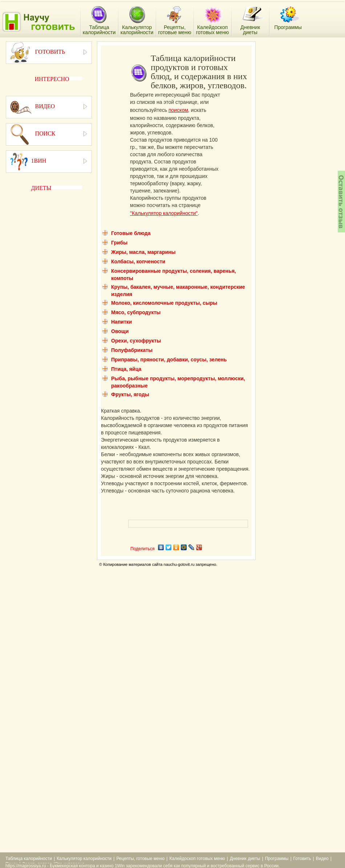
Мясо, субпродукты (136, 312)
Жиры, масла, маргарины (143, 252)
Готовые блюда (131, 233)
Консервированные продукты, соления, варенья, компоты (174, 275)
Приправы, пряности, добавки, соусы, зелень (169, 360)
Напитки (121, 322)
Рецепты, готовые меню (140, 859)
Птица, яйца (126, 369)
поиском (178, 110)
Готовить (302, 859)
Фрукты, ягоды (130, 394)
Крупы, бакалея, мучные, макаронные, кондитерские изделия (178, 291)
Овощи (120, 331)
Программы (277, 859)
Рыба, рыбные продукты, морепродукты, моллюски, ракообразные (178, 382)
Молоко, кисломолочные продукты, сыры (164, 303)
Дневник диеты (245, 859)
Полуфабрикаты (132, 350)
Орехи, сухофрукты (136, 341)
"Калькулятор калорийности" (164, 213)
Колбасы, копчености (138, 261)
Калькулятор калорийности (84, 859)
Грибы (119, 243)
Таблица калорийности (29, 859)
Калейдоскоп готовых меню (197, 859)
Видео (322, 859)
